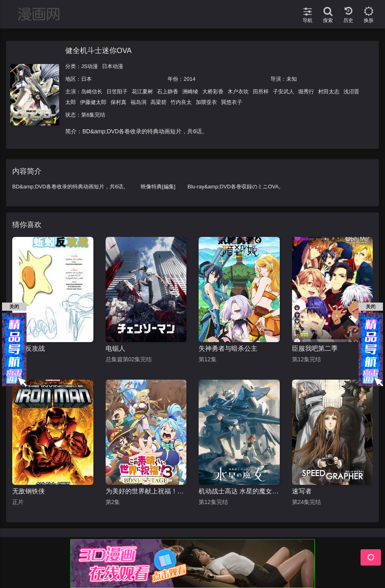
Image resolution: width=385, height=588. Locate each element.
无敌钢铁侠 (29, 491)
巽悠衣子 (232, 102)
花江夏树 (142, 92)
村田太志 (329, 92)
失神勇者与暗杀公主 (228, 348)
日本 (86, 79)
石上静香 (168, 92)
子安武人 (283, 92)
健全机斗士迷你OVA (98, 51)
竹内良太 (181, 102)
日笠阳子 (117, 92)
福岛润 (138, 102)
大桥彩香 (213, 92)
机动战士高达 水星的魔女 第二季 (239, 491)
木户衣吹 (238, 92)
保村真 (118, 102)
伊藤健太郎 (93, 102)
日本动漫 (113, 66)
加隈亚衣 (206, 102)
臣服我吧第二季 (315, 348)
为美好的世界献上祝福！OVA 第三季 (146, 491)
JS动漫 (90, 66)
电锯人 (115, 348)
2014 (189, 79)
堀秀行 (306, 92)
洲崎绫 (190, 92)
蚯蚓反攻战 (29, 348)
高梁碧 (158, 102)
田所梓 (261, 92)
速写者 (302, 491)
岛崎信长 (92, 92)
